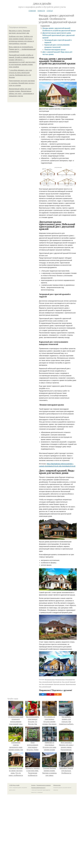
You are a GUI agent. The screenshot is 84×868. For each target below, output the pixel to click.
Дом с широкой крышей (45, 687)
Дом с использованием (47, 684)
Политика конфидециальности (38, 788)
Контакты (33, 785)
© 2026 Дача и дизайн (14, 785)
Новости (41, 11)
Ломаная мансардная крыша (55, 50)
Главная (32, 11)
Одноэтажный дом (70, 680)
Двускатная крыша (60, 680)
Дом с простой (66, 682)
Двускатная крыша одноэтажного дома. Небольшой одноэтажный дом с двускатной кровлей (58, 35)
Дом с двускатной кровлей (46, 682)
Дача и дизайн (42, 4)
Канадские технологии (60, 684)
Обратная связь (57, 785)
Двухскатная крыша (50, 680)
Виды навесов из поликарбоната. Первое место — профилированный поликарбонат (22, 49)
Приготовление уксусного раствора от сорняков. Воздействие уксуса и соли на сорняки (22, 83)
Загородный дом (57, 682)
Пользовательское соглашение (44, 785)
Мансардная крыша (71, 684)
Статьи (50, 11)
